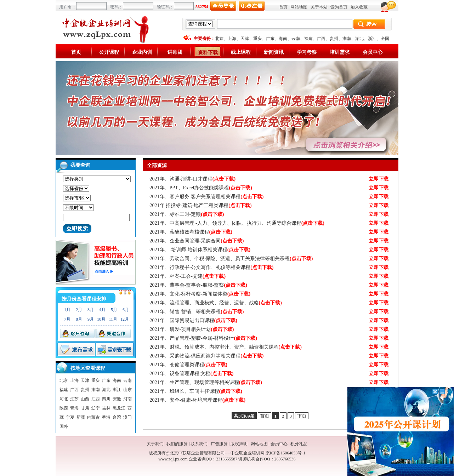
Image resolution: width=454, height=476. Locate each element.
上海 (232, 39)
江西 (96, 399)
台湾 (117, 417)
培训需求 (340, 52)
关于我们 (155, 444)
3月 (91, 310)
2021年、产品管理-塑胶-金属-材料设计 (203, 338)
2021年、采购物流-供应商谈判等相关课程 (207, 356)
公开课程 (109, 52)
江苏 (74, 399)
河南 (127, 399)
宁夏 (70, 417)
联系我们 (199, 444)
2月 (79, 310)
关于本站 (319, 7)
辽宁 (96, 408)
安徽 (117, 399)
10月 (101, 319)
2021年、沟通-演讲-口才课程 (193, 179)
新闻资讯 (274, 52)
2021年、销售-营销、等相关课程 (197, 312)
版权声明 (239, 444)
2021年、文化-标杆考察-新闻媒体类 (200, 294)
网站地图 (299, 7)
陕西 (64, 408)
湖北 (359, 39)
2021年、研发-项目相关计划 (192, 329)
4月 (102, 310)
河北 (64, 399)
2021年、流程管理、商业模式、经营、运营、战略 (216, 303)
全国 (385, 39)
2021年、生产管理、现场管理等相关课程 (206, 382)
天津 (245, 39)
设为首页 (339, 7)
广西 (321, 39)
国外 (64, 426)
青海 (74, 408)
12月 (125, 319)
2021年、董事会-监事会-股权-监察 (198, 285)
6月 (126, 310)
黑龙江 (119, 408)
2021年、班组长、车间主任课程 (196, 391)
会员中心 (373, 52)
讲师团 (175, 52)
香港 (106, 417)
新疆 (81, 417)
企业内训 (142, 52)
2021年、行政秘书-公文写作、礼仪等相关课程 (212, 267)
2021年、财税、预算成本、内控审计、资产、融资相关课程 (226, 347)
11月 (113, 319)
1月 (67, 310)
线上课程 (241, 52)
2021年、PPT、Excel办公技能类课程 (201, 188)
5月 (114, 310)
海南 (283, 39)
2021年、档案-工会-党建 (188, 276)
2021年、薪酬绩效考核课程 (191, 232)
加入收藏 (359, 7)
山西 (85, 399)
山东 (127, 390)
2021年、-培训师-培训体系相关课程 (200, 250)
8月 (79, 319)
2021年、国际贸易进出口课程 (194, 320)
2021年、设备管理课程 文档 (192, 374)
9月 (91, 319)
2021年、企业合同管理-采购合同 (197, 241)
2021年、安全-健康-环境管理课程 (198, 400)
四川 (106, 399)
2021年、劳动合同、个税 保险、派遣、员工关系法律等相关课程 (231, 259)
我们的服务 (177, 444)
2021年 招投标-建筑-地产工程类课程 (201, 205)
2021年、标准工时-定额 (187, 214)
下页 (302, 416)
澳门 (127, 417)
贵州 (334, 39)
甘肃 (85, 408)
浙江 (372, 39)
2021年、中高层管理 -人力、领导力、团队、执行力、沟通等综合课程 (237, 223)
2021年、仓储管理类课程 (189, 365)
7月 (67, 319)
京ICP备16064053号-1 (286, 453)
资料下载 (208, 53)
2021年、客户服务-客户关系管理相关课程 (207, 197)
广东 (270, 39)
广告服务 (219, 444)
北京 (219, 39)
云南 (296, 39)
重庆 (257, 39)
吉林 (106, 408)
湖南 (347, 39)
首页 (283, 7)
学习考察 (307, 52)
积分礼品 (299, 444)
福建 (308, 39)
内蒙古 (93, 417)
